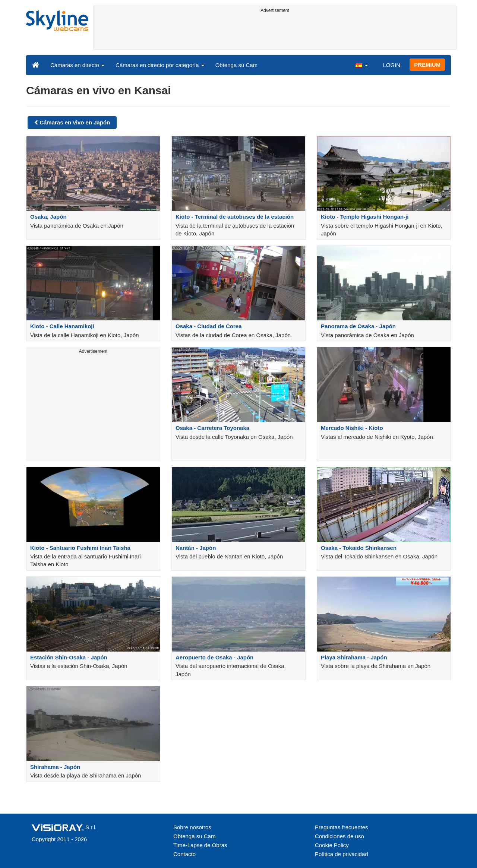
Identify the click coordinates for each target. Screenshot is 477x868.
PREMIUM (427, 65)
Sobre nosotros (192, 827)
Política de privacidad (342, 854)
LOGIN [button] (391, 65)
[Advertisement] (275, 32)
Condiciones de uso (339, 836)
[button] (361, 65)
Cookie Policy (332, 845)
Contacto (184, 854)
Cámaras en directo (77, 65)
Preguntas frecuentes (342, 827)
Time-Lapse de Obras (200, 845)
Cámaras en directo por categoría (160, 65)
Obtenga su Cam (236, 65)
